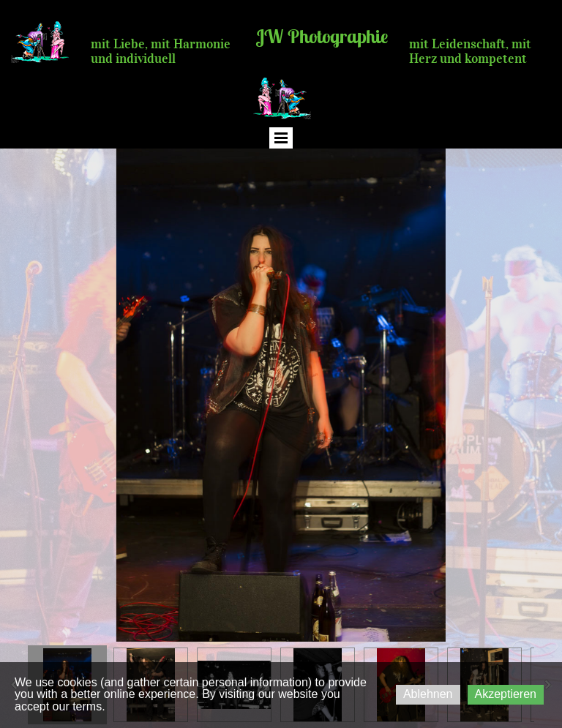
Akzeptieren (506, 694)
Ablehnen (428, 694)
